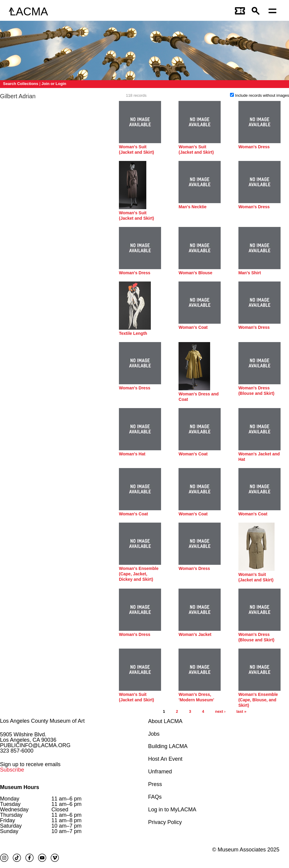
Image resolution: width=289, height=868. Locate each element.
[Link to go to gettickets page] (240, 12)
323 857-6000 (17, 751)
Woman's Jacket (195, 634)
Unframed (160, 772)
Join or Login (54, 84)
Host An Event (165, 759)
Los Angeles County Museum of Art (42, 721)
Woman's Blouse (195, 273)
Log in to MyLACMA (172, 810)
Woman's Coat (193, 327)
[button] (257, 12)
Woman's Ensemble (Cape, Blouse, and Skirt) (258, 700)
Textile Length (133, 333)
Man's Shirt (250, 273)
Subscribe (12, 770)
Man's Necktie (193, 207)
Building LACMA (168, 746)
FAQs (155, 797)
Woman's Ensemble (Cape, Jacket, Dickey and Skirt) (139, 574)
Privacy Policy (165, 822)
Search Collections (21, 84)
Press (155, 784)
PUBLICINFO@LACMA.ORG (35, 745)
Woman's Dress (254, 147)
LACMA (29, 12)
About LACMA (165, 721)
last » (241, 711)
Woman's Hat (132, 454)
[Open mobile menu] (274, 12)
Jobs (154, 734)
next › (220, 711)
